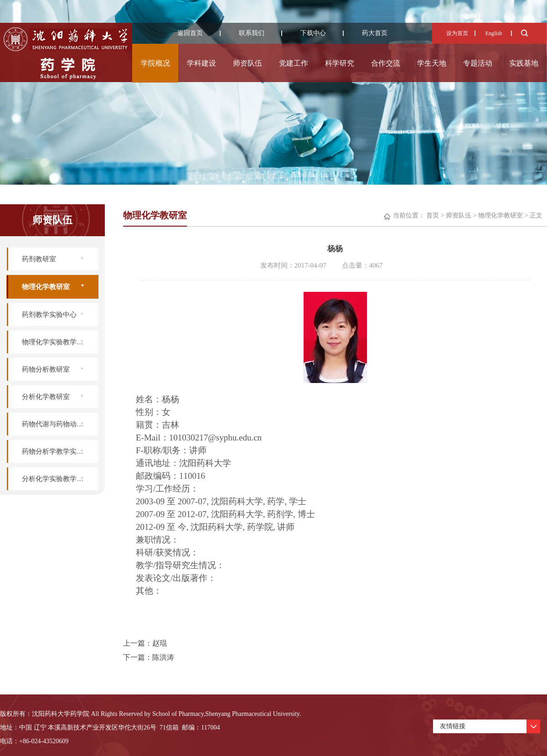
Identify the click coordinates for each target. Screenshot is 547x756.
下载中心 (313, 33)
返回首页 (190, 33)
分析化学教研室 (46, 397)
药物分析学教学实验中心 (59, 451)
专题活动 (478, 63)
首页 (433, 215)
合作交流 (386, 63)
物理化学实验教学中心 (56, 342)
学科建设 (201, 63)
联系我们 (252, 33)
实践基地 (524, 63)
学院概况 (155, 63)
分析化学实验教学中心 (56, 479)
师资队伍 (248, 63)
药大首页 (375, 33)
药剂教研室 (39, 259)
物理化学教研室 (46, 287)
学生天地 (432, 63)
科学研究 (340, 63)
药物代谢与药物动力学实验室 (60, 424)
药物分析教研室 (46, 369)
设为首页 (457, 33)
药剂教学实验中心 (49, 315)
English (494, 33)
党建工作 (294, 63)
